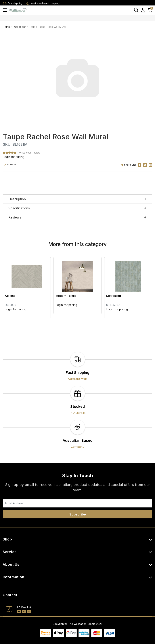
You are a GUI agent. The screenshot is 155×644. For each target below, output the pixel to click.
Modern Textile (66, 296)
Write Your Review (30, 153)
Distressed (114, 296)
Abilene (10, 296)
